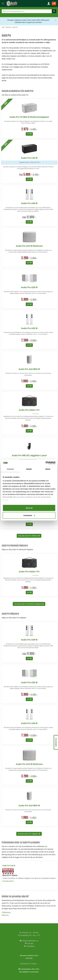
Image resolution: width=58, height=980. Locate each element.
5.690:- (28, 175)
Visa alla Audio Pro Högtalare (29, 834)
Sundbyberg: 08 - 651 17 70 (29, 935)
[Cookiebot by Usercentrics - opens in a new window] (46, 463)
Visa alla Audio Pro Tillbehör (29, 536)
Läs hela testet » (8, 881)
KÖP (29, 134)
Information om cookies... (29, 964)
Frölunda (29, 943)
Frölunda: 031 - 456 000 (29, 933)
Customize (29, 515)
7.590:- (26, 341)
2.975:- (26, 129)
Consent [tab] (10, 469)
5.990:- (26, 300)
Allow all (29, 508)
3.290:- (26, 258)
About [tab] (48, 469)
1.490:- (26, 426)
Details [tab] (29, 469)
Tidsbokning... (7, 912)
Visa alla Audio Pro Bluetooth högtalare (29, 604)
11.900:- (31, 217)
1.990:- (26, 381)
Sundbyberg (29, 946)
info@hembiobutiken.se (29, 941)
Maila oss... (6, 915)
